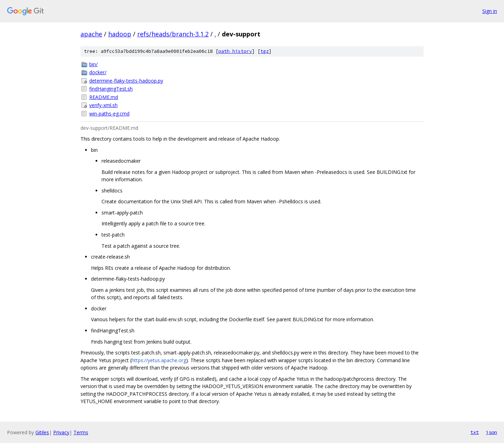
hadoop (120, 34)
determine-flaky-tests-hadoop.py (126, 81)
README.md (104, 97)
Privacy (61, 432)
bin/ (93, 64)
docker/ (98, 72)
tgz (265, 51)
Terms (81, 432)
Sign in (490, 11)
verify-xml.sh (103, 105)
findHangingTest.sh (111, 89)
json (491, 432)
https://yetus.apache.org (159, 360)
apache (91, 34)
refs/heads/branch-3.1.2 (173, 34)
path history (235, 51)
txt (475, 432)
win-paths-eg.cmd (109, 114)
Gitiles (42, 432)
